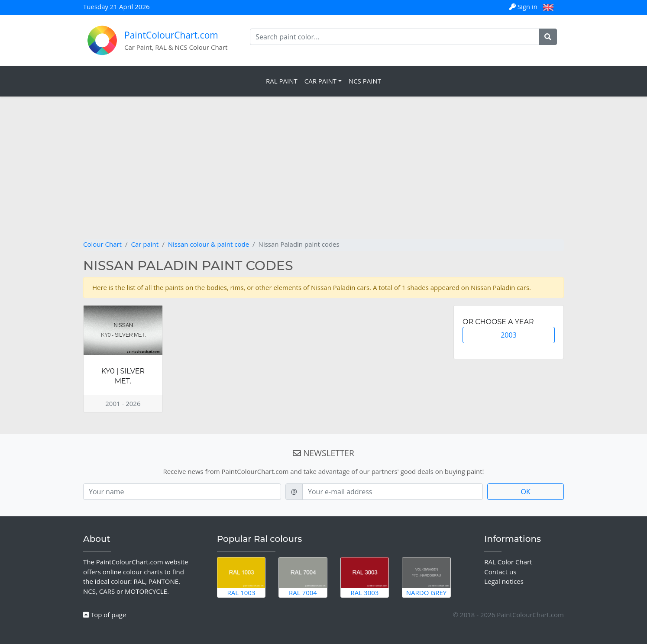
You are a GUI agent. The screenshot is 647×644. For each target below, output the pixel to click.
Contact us (500, 572)
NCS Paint (365, 81)
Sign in (524, 6)
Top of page (105, 615)
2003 (509, 335)
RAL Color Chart (508, 562)
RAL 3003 (365, 577)
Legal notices (504, 581)
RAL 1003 (241, 577)
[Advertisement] (323, 174)
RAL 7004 (303, 577)
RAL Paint (282, 81)
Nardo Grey (426, 577)
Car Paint (320, 81)
